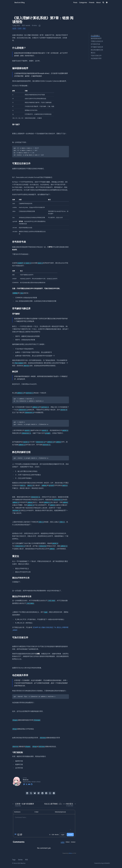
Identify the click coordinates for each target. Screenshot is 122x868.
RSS (27, 860)
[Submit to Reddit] (42, 793)
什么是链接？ (95, 36)
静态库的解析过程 (97, 50)
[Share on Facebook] (46, 793)
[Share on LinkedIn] (27, 793)
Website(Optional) (60, 812)
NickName (17, 812)
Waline (70, 853)
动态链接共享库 (96, 58)
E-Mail (36, 812)
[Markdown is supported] (16, 835)
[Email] (24, 784)
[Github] (32, 784)
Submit (70, 835)
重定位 (93, 53)
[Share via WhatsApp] (50, 793)
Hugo (102, 863)
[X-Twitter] (27, 784)
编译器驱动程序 (96, 38)
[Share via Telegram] (54, 793)
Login (63, 835)
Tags (14, 860)
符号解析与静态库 (97, 47)
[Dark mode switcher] (107, 2)
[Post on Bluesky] (35, 793)
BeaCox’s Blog (20, 2)
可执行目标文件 (96, 56)
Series (20, 860)
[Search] (103, 2)
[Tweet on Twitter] (31, 793)
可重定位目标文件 (97, 41)
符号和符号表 (95, 44)
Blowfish (108, 863)
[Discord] (29, 784)
